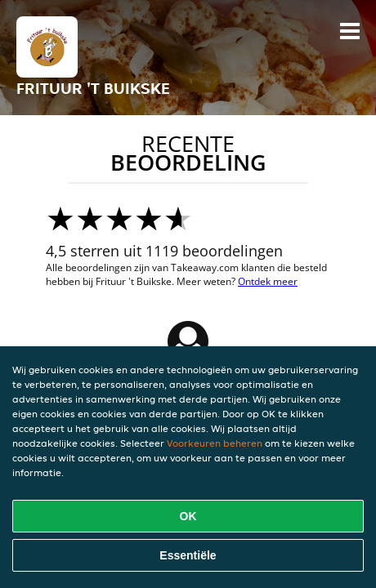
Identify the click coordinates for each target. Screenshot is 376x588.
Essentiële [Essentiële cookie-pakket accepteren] (188, 555)
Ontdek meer (268, 281)
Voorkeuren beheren (215, 443)
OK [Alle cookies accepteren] (188, 516)
